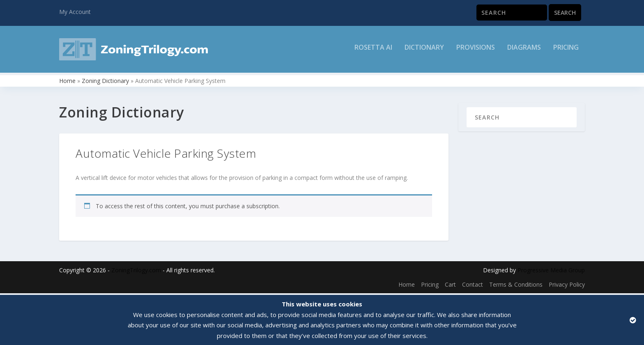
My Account (75, 12)
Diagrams (524, 52)
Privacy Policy (567, 286)
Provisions (476, 52)
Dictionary (424, 52)
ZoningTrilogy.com (136, 272)
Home (67, 82)
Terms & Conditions (516, 286)
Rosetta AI (373, 52)
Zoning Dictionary (105, 82)
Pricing (566, 52)
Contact (473, 286)
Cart (450, 286)
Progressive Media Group (551, 272)
